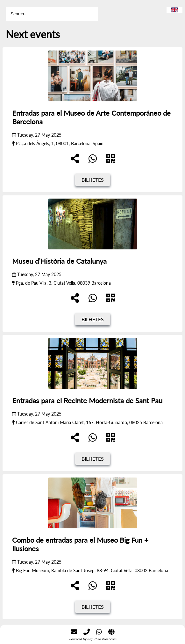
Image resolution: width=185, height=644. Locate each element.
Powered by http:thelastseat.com (93, 639)
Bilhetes (93, 180)
